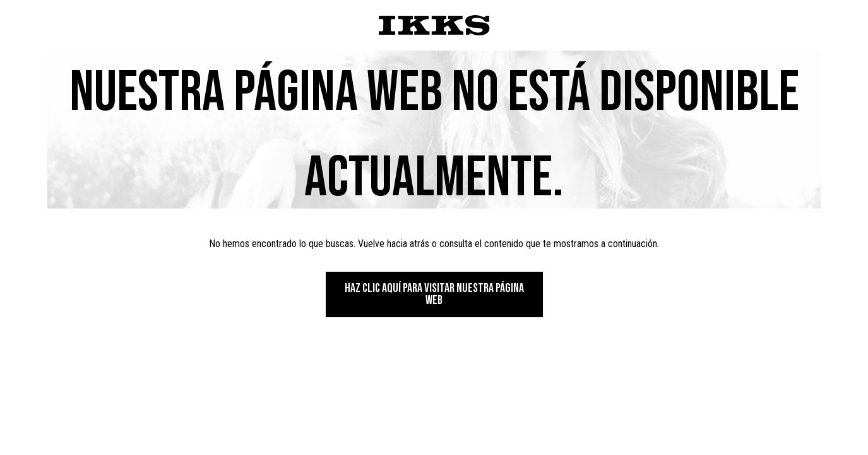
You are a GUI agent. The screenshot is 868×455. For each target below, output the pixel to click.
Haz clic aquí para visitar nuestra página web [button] (434, 294)
